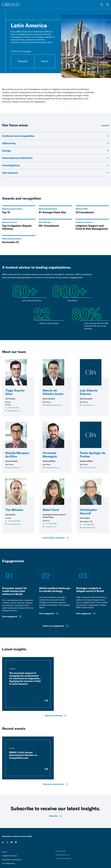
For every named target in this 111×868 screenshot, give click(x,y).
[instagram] (16, 842)
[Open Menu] (108, 5)
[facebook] (7, 842)
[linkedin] (3, 842)
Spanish (45, 61)
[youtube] (12, 842)
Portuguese (23, 61)
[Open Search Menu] (102, 5)
